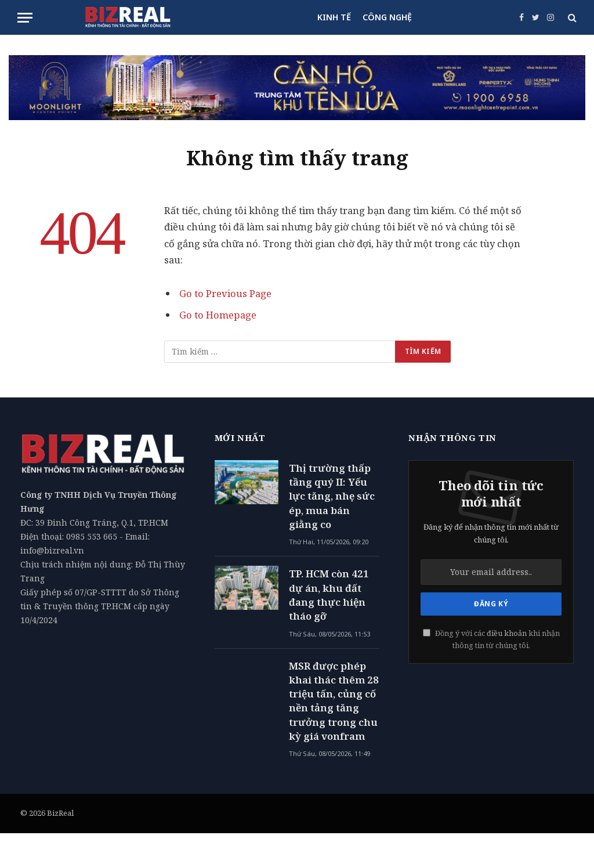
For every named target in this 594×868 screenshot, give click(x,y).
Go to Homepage (218, 315)
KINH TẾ (334, 17)
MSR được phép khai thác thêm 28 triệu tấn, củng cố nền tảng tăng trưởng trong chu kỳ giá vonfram (334, 701)
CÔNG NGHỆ (387, 17)
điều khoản (507, 633)
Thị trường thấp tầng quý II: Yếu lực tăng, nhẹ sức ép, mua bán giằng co (332, 496)
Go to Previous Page (225, 293)
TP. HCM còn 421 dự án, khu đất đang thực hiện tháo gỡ (329, 595)
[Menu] (25, 18)
